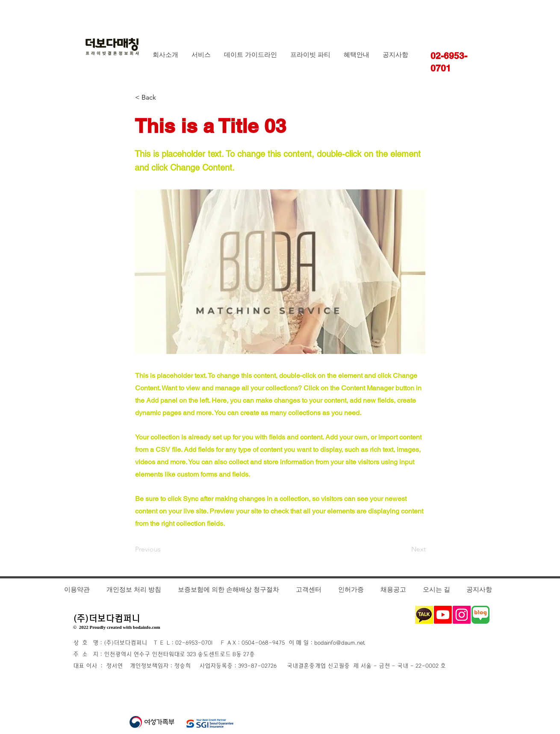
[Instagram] (462, 615)
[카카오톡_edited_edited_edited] (424, 615)
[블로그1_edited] (480, 615)
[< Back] (163, 97)
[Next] (404, 550)
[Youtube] (443, 615)
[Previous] (163, 550)
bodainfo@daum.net (339, 643)
